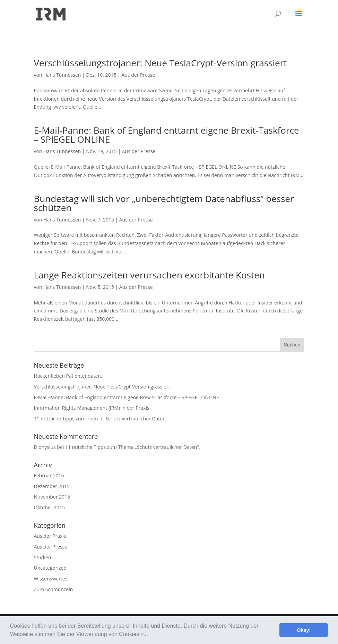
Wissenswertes (51, 579)
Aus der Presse (138, 75)
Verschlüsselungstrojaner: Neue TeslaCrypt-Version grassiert (161, 63)
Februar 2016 (49, 475)
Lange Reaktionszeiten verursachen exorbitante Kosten (149, 275)
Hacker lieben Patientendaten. (68, 376)
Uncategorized (50, 568)
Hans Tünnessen (62, 75)
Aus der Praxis (50, 536)
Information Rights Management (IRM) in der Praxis (92, 408)
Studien (43, 557)
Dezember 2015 (52, 486)
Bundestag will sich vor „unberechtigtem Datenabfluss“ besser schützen (164, 203)
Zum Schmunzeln (54, 589)
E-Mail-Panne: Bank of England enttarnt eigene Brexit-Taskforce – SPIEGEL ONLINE (167, 135)
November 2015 (52, 497)
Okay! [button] (304, 630)
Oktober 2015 (49, 507)
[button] (150, 635)
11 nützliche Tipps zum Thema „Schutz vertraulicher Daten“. (101, 419)
